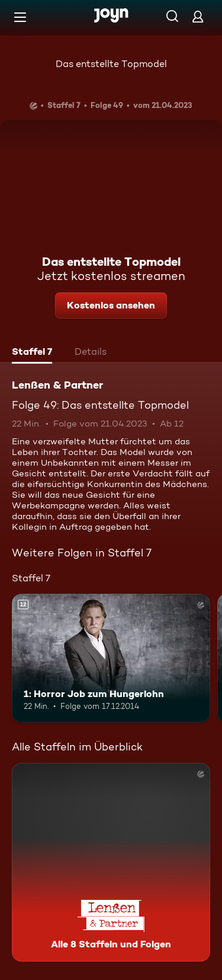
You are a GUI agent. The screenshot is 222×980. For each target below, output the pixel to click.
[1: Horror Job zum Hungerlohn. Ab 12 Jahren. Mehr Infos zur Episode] (111, 658)
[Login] (198, 16)
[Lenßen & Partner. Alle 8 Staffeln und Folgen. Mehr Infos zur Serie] (111, 862)
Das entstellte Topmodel (111, 64)
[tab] (32, 353)
